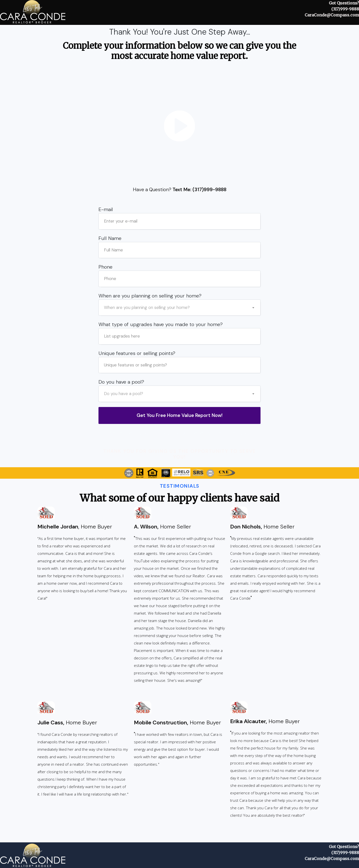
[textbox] (180, 308)
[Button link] (179, 415)
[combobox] (180, 308)
